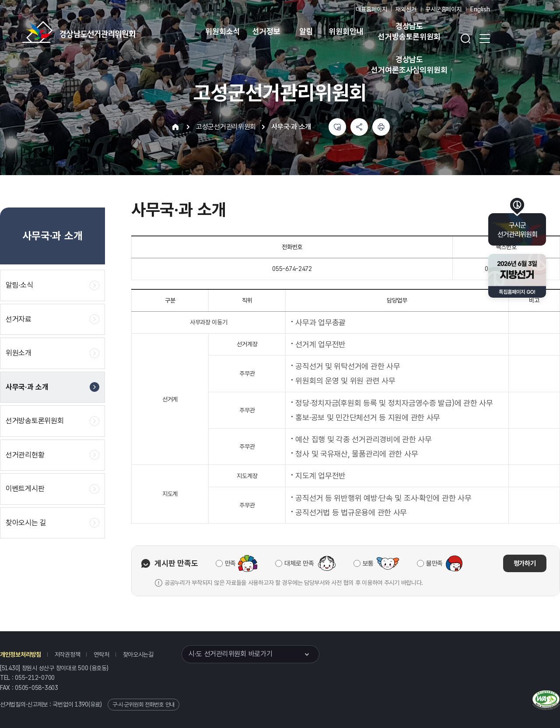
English (480, 9)
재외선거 (406, 9)
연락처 (101, 654)
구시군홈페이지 (443, 9)
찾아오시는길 (138, 654)
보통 (368, 563)
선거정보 (266, 31)
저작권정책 (68, 654)
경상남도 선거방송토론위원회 (409, 31)
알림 (306, 31)
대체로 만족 (299, 563)
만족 (230, 563)
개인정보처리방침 (21, 654)
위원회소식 (222, 31)
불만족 (434, 563)
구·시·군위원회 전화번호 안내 (143, 705)
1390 (82, 704)
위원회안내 (346, 31)
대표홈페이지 (371, 9)
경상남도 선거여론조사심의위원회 (409, 65)
